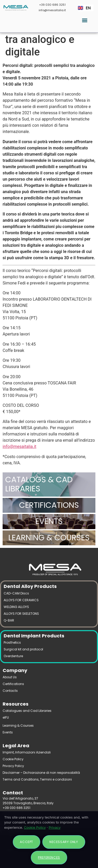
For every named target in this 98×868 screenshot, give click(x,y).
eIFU (6, 717)
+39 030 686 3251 (52, 5)
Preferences (49, 857)
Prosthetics (12, 642)
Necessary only (64, 842)
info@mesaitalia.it (52, 10)
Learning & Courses (18, 726)
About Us (10, 677)
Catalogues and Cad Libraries (27, 711)
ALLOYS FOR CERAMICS (21, 600)
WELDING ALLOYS (16, 607)
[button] (85, 20)
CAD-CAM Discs (16, 593)
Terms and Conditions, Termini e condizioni (37, 779)
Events (8, 732)
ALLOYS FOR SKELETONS (21, 614)
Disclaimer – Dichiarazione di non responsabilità (41, 773)
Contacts (10, 691)
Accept (27, 842)
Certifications (13, 684)
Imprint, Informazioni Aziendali (27, 752)
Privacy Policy (13, 766)
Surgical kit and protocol (23, 649)
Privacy (55, 827)
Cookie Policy (13, 759)
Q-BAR (9, 620)
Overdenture (13, 656)
